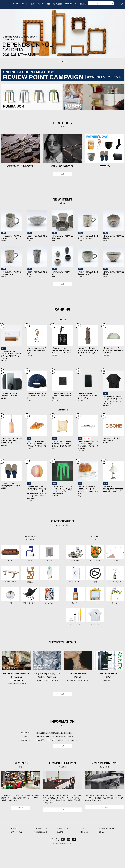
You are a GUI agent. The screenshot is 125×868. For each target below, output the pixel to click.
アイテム (23, 22)
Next (114, 49)
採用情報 (102, 22)
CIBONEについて (88, 22)
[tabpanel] (62, 49)
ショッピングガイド (63, 850)
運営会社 (101, 853)
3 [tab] (65, 77)
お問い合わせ (84, 853)
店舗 (62, 22)
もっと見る (62, 190)
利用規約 (14, 850)
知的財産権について (40, 853)
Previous (11, 49)
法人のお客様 (73, 22)
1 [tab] (60, 77)
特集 (44, 22)
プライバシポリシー (18, 853)
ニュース (53, 22)
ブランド (34, 22)
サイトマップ (84, 850)
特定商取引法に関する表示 (107, 850)
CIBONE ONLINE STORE (62, 16)
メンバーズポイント (40, 850)
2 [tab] (62, 77)
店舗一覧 (20, 829)
